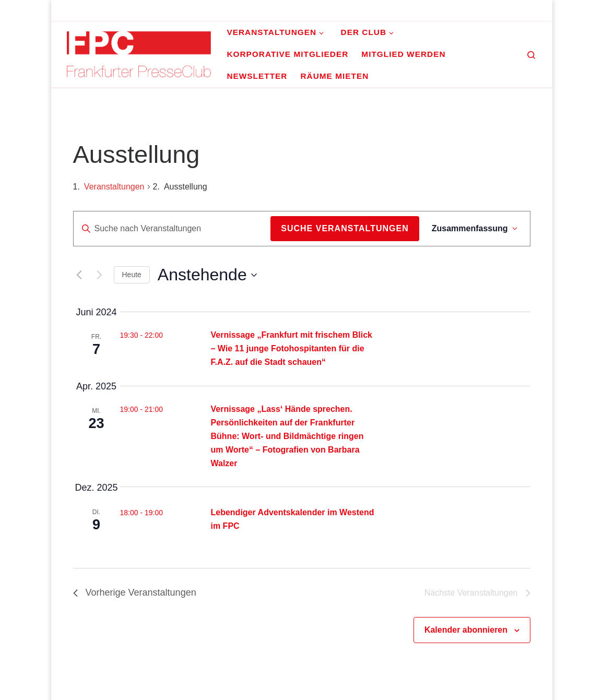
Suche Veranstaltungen (345, 228)
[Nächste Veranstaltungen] (100, 275)
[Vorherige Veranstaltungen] (79, 275)
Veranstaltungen (114, 187)
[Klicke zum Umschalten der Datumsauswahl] (207, 275)
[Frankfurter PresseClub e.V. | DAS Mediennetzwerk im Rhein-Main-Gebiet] (139, 53)
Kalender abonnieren (466, 630)
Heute (132, 275)
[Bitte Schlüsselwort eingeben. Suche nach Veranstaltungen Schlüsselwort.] (172, 229)
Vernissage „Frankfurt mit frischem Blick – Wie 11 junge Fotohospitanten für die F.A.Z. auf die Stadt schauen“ (292, 348)
